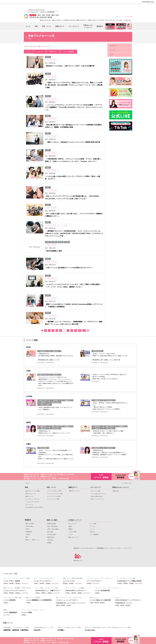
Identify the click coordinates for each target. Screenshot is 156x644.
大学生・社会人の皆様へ (97, 7)
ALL (29, 51)
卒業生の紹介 (116, 491)
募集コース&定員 (30, 524)
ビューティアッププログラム (32, 499)
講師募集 (49, 543)
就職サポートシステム (74, 491)
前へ (42, 331)
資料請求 (122, 476)
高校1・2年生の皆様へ (89, 7)
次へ (88, 331)
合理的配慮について (103, 548)
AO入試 (27, 529)
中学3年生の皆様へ (113, 7)
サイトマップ (128, 548)
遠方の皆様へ (105, 7)
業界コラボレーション (31, 494)
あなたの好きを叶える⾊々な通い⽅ (34, 507)
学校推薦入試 (29, 532)
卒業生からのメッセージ (120, 487)
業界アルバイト (29, 496)
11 (84, 331)
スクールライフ (29, 505)
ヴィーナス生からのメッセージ (98, 494)
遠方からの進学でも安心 (97, 496)
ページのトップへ (127, 483)
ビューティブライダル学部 (54, 496)
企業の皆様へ (128, 7)
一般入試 (28, 534)
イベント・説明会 (101, 477)
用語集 (70, 526)
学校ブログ (53, 51)
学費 (27, 537)
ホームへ (28, 483)
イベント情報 (93, 524)
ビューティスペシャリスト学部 (55, 494)
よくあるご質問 (128, 17)
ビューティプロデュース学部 (54, 491)
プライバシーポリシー (116, 548)
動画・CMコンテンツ (74, 537)
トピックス (92, 526)
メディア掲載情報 (68, 51)
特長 (26, 487)
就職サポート (73, 487)
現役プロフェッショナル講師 (32, 491)
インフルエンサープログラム (32, 502)
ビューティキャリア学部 (53, 499)
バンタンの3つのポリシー (88, 548)
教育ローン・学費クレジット (32, 540)
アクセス (118, 17)
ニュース (40, 51)
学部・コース (51, 487)
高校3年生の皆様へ (82, 7)
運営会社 (76, 548)
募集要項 (28, 520)
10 (80, 331)
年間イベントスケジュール (97, 499)
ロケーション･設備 (95, 491)
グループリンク (72, 524)
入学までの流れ (29, 526)
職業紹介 (71, 529)
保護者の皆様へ (121, 7)
